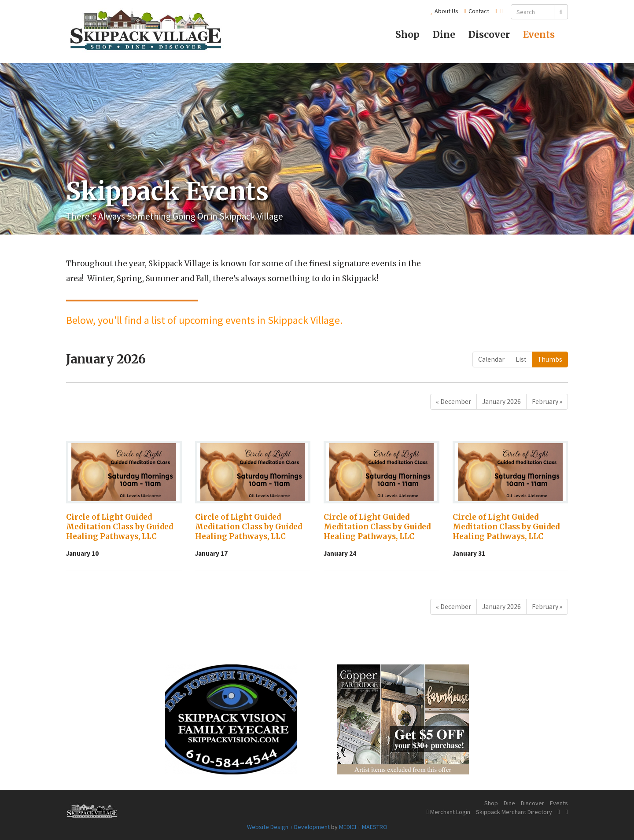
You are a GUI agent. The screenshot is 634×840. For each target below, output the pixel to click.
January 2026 (501, 402)
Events (539, 35)
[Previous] (453, 402)
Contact (477, 11)
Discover (533, 803)
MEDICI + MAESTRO (363, 827)
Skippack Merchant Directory (514, 812)
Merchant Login (448, 812)
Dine (444, 35)
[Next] (547, 402)
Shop (407, 35)
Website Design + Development (288, 827)
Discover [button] (489, 35)
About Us (444, 11)
